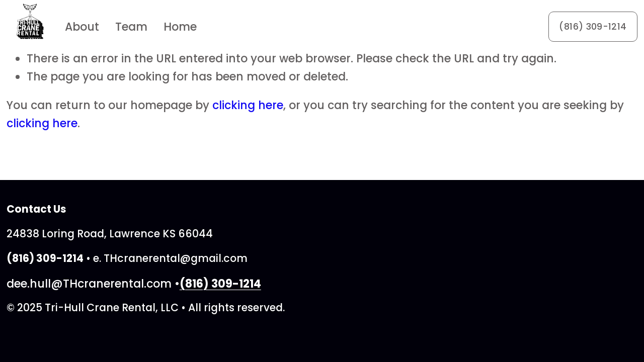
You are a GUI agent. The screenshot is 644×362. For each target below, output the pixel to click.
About (82, 27)
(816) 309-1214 (593, 27)
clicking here (248, 105)
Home (180, 27)
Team (131, 27)
